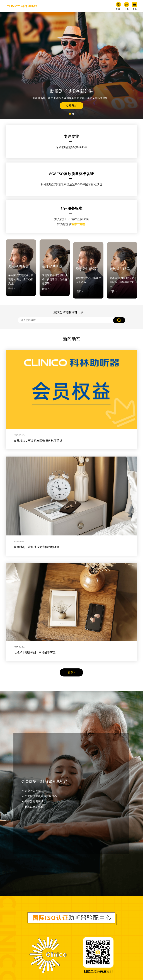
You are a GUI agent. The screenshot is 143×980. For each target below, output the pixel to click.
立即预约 (72, 106)
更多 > (71, 670)
